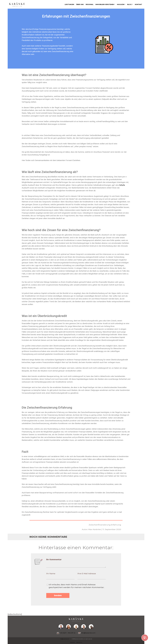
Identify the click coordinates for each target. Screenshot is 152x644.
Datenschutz (79, 642)
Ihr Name (51, 574)
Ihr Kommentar (54, 560)
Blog (129, 4)
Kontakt (138, 4)
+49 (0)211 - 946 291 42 (66, 633)
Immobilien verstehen (105, 4)
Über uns (80, 4)
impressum (72, 642)
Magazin (121, 4)
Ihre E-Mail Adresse (87, 574)
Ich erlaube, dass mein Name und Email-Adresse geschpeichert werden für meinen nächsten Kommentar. (76, 586)
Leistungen (69, 4)
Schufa (122, 185)
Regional (90, 4)
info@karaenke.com (87, 633)
